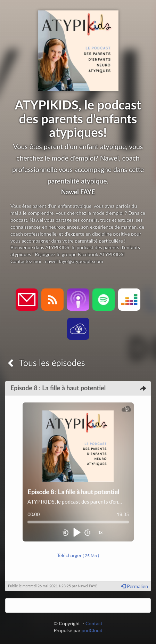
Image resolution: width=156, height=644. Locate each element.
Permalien (134, 586)
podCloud (92, 630)
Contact (94, 623)
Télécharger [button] (78, 555)
